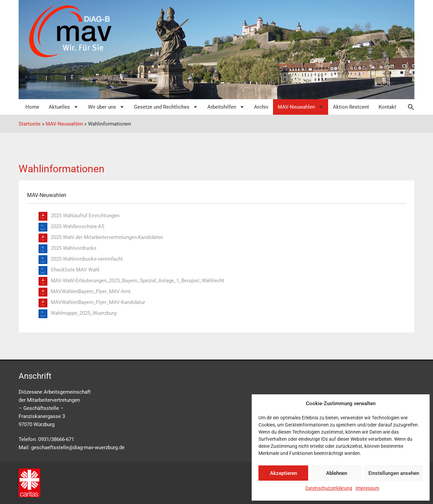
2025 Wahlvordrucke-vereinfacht (87, 259)
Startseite (30, 124)
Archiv (261, 107)
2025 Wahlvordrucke (74, 248)
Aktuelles (64, 107)
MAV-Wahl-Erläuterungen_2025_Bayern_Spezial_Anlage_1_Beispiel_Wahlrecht (138, 281)
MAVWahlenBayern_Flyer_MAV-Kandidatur (98, 302)
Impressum (367, 488)
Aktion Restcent (351, 107)
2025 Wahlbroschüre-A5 (77, 226)
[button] (408, 107)
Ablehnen (337, 473)
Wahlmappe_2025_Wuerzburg (84, 313)
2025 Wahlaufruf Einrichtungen (85, 216)
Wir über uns (106, 107)
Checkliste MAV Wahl (75, 270)
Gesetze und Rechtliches (166, 107)
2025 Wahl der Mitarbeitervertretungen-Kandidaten (107, 237)
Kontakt (387, 107)
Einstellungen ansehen (394, 473)
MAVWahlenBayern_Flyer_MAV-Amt (91, 291)
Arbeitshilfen (226, 107)
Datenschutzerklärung (329, 488)
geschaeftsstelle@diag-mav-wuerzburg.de (78, 447)
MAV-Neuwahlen (301, 107)
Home (32, 107)
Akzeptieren (283, 473)
